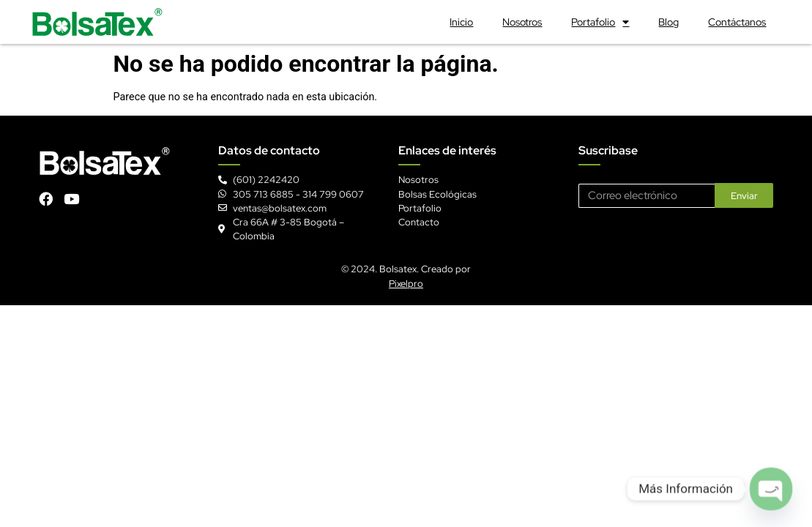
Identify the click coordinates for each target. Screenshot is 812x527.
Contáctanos (737, 22)
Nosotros (522, 22)
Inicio (461, 22)
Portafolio (600, 22)
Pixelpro (406, 284)
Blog (668, 22)
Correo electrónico (621, 178)
